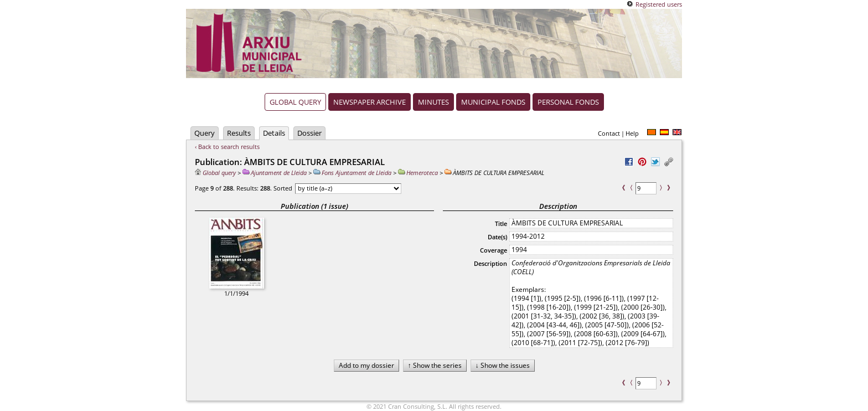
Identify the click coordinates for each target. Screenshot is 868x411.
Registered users (659, 4)
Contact (609, 133)
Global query (295, 102)
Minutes (433, 102)
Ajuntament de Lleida (275, 173)
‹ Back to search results (227, 147)
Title (501, 224)
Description (490, 263)
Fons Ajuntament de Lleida (352, 173)
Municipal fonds (493, 102)
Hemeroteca (418, 173)
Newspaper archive (370, 102)
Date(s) (497, 237)
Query (205, 133)
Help (632, 133)
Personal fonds (568, 102)
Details (274, 133)
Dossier (309, 133)
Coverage (494, 250)
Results (239, 133)
